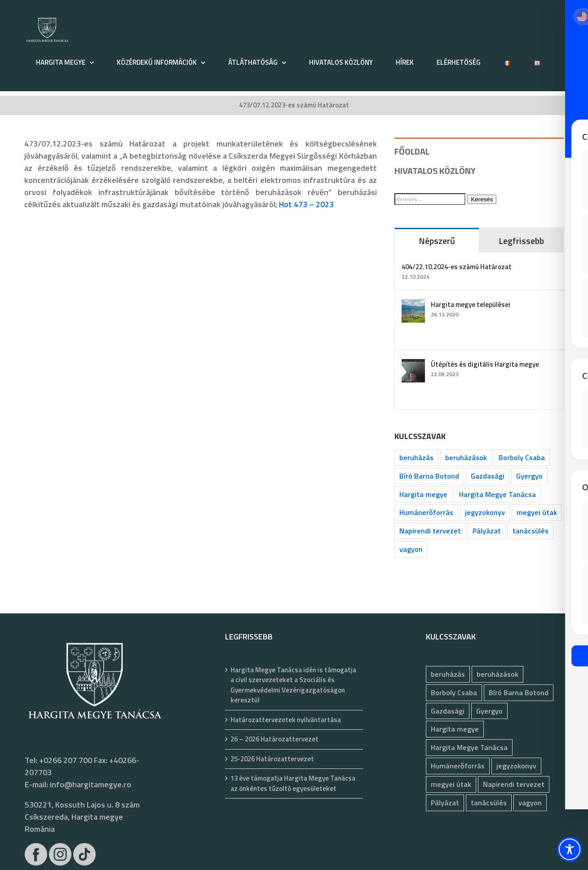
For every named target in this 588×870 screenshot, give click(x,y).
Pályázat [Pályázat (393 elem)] (487, 531)
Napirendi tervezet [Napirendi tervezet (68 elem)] (430, 531)
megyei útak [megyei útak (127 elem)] (537, 512)
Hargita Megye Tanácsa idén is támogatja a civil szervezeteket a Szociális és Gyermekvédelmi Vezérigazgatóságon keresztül (293, 685)
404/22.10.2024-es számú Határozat (457, 267)
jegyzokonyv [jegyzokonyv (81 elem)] (485, 512)
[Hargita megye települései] (413, 305)
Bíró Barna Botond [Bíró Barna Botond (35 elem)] (429, 476)
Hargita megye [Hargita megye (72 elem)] (423, 494)
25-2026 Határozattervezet (272, 759)
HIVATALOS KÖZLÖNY (435, 171)
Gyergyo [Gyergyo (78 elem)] (529, 476)
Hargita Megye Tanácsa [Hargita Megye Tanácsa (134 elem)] (497, 494)
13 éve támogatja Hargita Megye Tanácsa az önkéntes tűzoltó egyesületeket (293, 783)
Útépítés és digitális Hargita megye (485, 364)
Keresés (482, 199)
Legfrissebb (521, 241)
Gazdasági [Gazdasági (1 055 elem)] (488, 476)
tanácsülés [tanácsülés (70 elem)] (531, 531)
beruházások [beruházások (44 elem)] (466, 457)
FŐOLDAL (412, 151)
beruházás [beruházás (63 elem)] (416, 457)
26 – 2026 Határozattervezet (274, 739)
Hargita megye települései (471, 304)
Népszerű (437, 241)
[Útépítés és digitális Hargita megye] (413, 365)
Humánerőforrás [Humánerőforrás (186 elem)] (426, 512)
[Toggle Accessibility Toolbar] (570, 849)
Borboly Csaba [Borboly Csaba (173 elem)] (522, 457)
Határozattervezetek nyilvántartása (286, 720)
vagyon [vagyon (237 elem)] (411, 549)
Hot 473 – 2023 (306, 204)
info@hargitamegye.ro (91, 784)
